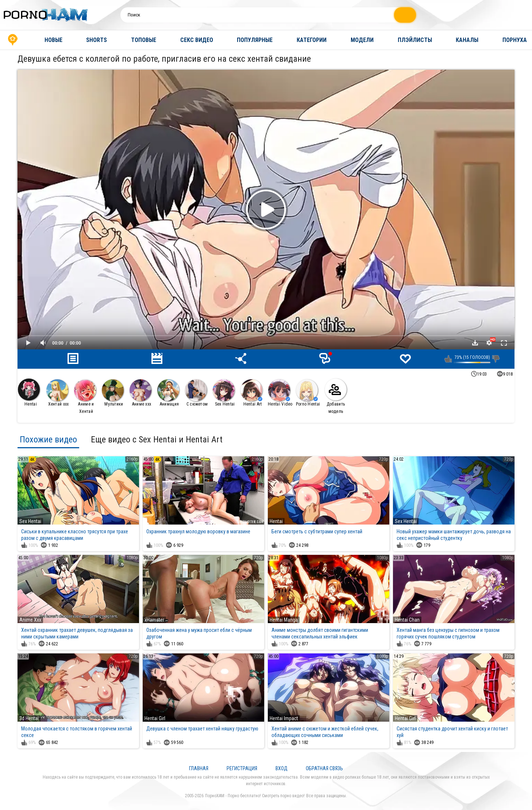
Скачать (475, 343)
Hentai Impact (284, 718)
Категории (312, 40)
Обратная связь (324, 768)
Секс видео (197, 40)
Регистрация (242, 768)
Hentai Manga (284, 620)
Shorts (97, 40)
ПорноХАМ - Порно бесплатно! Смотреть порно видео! (255, 796)
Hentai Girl (155, 718)
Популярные (255, 40)
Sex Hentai (224, 393)
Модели (362, 40)
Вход (282, 768)
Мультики (113, 393)
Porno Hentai (308, 393)
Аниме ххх (140, 393)
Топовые (144, 40)
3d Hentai (29, 718)
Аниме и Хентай (85, 397)
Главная (13, 40)
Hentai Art (251, 393)
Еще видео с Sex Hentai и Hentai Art (157, 439)
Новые (53, 40)
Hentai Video (280, 393)
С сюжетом (196, 393)
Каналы (467, 40)
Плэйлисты (415, 40)
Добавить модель (336, 396)
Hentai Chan (407, 620)
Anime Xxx (30, 620)
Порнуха (515, 40)
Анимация (168, 393)
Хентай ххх (58, 393)
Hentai (29, 393)
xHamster (154, 620)
